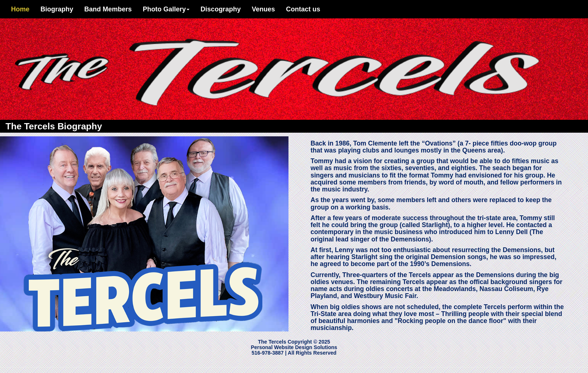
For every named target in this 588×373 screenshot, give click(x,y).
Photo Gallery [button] (166, 9)
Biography (60, 9)
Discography (221, 9)
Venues (263, 9)
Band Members (108, 9)
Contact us (303, 9)
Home (20, 9)
